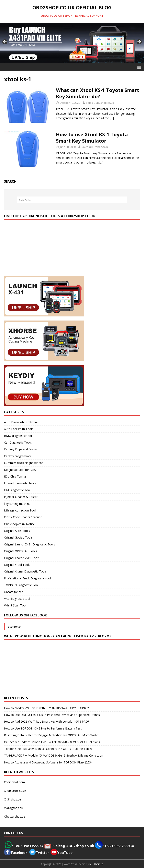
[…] (112, 118)
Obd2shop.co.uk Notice (19, 524)
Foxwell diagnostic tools (20, 483)
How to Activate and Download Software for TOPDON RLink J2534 (48, 762)
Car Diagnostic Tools (18, 442)
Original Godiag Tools (18, 537)
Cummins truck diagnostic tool (24, 463)
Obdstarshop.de (15, 816)
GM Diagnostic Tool (17, 490)
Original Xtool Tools (17, 565)
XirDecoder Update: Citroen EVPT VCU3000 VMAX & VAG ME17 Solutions (52, 742)
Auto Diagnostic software (21, 422)
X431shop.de (13, 799)
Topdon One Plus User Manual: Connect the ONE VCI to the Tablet (48, 749)
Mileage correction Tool (20, 510)
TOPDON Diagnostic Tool (21, 585)
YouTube (62, 853)
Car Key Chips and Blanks (21, 449)
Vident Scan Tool (15, 605)
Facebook (14, 627)
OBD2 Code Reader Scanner (23, 517)
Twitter (42, 853)
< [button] (5, 42)
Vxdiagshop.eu (14, 808)
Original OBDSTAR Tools (20, 551)
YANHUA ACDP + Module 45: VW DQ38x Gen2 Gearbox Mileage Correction (54, 755)
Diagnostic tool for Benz (20, 470)
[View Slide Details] (72, 43)
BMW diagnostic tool (18, 436)
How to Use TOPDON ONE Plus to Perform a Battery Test (43, 728)
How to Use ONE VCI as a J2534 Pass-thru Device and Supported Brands (52, 715)
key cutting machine (17, 504)
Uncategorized (14, 592)
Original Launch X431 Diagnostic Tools (30, 544)
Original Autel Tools (17, 531)
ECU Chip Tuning (15, 476)
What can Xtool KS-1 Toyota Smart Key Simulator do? (98, 93)
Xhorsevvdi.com (14, 782)
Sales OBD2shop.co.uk (100, 103)
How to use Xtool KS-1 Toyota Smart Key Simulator (92, 137)
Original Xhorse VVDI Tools (22, 558)
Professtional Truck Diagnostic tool (27, 578)
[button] (138, 67)
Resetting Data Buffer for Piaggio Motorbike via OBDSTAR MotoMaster (52, 735)
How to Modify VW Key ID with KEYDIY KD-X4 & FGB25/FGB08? (46, 708)
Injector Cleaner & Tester (21, 497)
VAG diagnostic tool (17, 599)
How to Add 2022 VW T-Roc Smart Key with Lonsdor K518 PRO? (47, 721)
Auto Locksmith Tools (19, 429)
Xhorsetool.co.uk (15, 791)
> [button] (139, 42)
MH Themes (96, 864)
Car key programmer (18, 456)
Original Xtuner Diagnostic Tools (25, 571)
